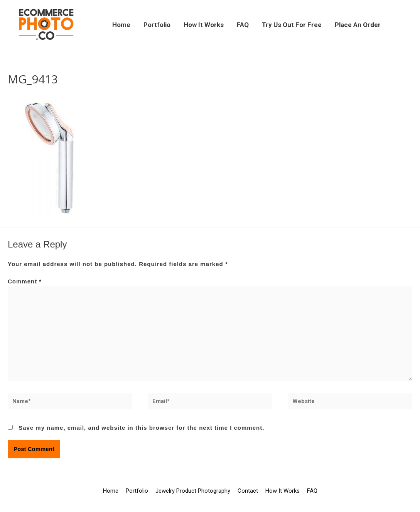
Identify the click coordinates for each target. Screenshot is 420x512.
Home (121, 25)
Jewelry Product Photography (193, 491)
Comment (25, 281)
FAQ (243, 25)
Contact (248, 491)
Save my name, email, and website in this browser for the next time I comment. (141, 428)
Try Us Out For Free (292, 25)
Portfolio (157, 25)
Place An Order (358, 25)
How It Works (204, 25)
